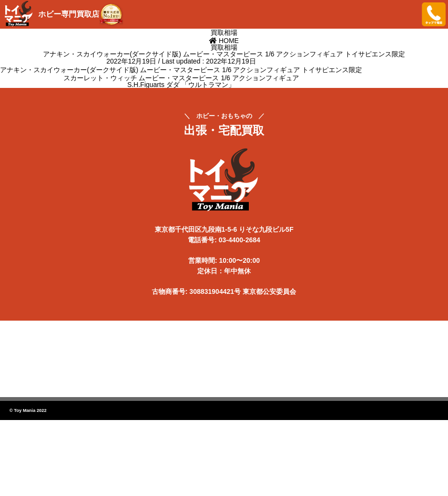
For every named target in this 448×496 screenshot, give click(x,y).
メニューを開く (407, 14)
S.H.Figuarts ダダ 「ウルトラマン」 (181, 85)
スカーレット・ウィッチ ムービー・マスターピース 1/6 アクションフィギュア (181, 78)
